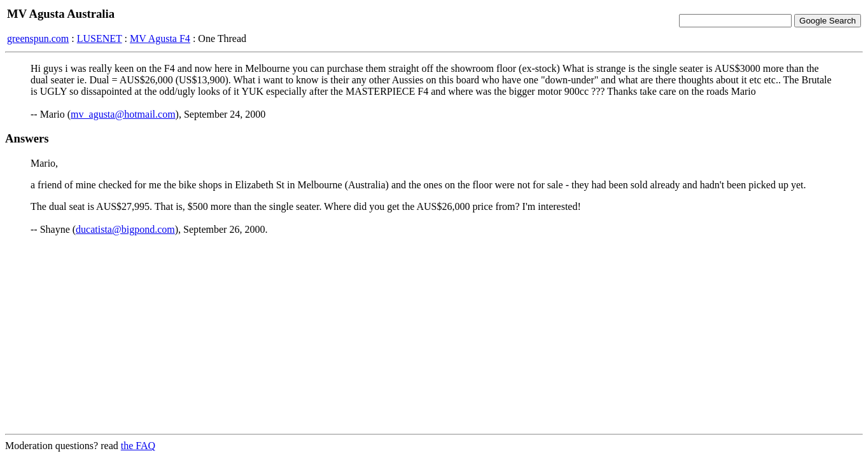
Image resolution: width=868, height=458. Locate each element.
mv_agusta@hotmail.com (123, 114)
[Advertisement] (434, 335)
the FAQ (138, 446)
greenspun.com (38, 38)
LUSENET (100, 38)
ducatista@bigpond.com (125, 229)
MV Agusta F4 (160, 38)
